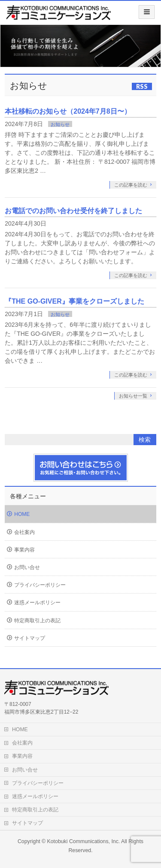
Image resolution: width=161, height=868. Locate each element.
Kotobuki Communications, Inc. (84, 841)
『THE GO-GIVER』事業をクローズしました (74, 301)
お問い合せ (27, 567)
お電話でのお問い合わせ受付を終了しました (73, 211)
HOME (22, 514)
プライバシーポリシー (40, 585)
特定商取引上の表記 (37, 621)
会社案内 (24, 532)
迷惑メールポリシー (37, 603)
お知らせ (60, 124)
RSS (142, 86)
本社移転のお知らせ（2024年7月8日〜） (68, 111)
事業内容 (24, 550)
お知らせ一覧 (133, 396)
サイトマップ (30, 638)
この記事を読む (131, 185)
